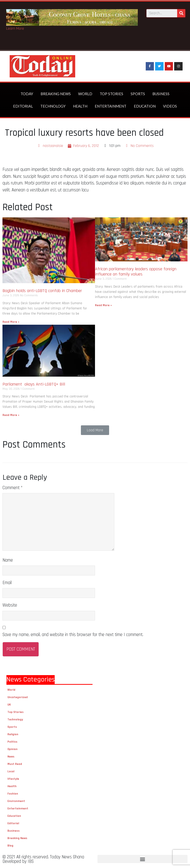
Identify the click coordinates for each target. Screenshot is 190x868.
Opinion (12, 749)
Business (161, 94)
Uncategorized (18, 697)
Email (7, 583)
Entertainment (111, 106)
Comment (12, 488)
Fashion (13, 794)
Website (10, 605)
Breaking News (56, 94)
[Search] (181, 13)
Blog (10, 846)
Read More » (11, 322)
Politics (12, 742)
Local (11, 771)
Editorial (23, 106)
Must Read (15, 764)
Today (27, 94)
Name (8, 560)
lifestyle (13, 779)
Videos (170, 106)
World (85, 94)
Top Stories (111, 94)
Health (80, 106)
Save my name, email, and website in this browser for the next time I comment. (73, 635)
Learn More (15, 29)
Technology (53, 106)
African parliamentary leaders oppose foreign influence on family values (136, 272)
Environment (16, 801)
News (11, 757)
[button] (95, 430)
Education (145, 106)
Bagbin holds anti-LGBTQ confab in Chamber (43, 291)
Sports (138, 94)
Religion (13, 734)
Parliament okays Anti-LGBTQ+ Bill (34, 384)
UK (9, 705)
